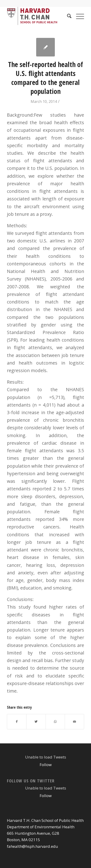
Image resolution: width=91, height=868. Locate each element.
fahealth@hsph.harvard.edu (32, 846)
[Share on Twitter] (36, 722)
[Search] (67, 16)
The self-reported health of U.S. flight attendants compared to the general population (45, 78)
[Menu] (78, 16)
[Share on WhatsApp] (55, 722)
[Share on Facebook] (17, 722)
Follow (46, 765)
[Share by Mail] (74, 722)
